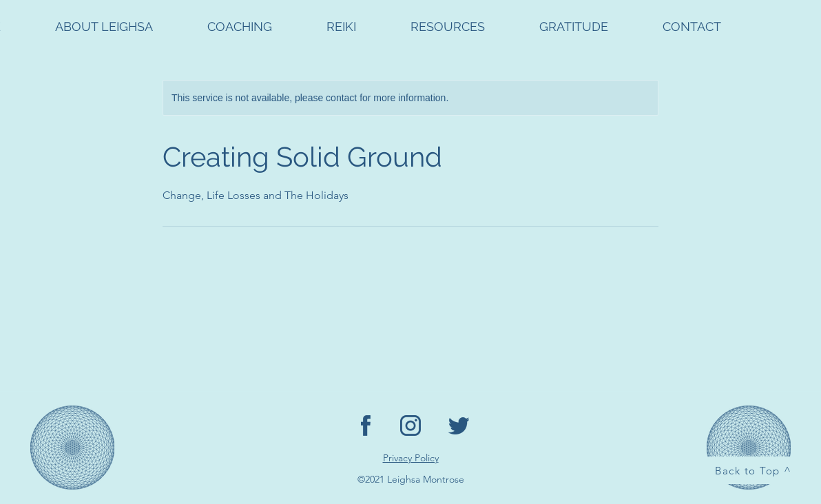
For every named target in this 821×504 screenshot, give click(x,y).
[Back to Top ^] (755, 470)
